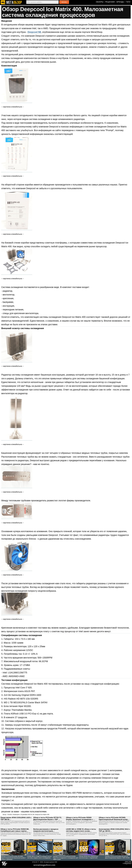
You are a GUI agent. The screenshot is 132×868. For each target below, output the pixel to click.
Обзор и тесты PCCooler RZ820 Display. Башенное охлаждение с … (81, 818)
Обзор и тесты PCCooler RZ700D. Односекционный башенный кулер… (114, 818)
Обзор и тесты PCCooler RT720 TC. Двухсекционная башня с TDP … (48, 818)
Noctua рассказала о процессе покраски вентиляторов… (46, 830)
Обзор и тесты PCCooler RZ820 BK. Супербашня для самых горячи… (15, 830)
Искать (64, 2)
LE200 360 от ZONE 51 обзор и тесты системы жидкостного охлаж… (81, 830)
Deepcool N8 (34, 32)
